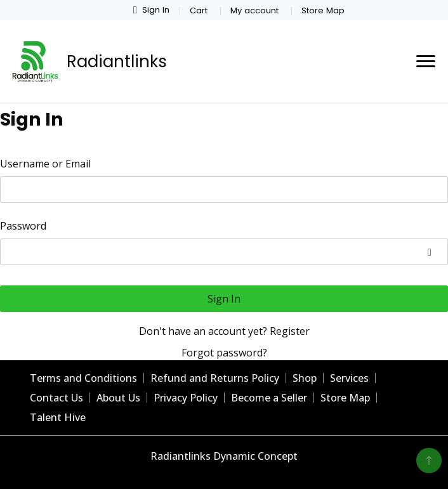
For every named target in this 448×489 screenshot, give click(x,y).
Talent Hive (58, 417)
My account (254, 10)
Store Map (323, 10)
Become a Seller (269, 398)
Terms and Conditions (83, 378)
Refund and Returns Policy (215, 378)
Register (290, 331)
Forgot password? (224, 353)
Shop (305, 378)
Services (349, 378)
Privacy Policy (186, 398)
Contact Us (56, 398)
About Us (118, 398)
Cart (199, 10)
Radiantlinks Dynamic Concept (224, 456)
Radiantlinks (117, 62)
